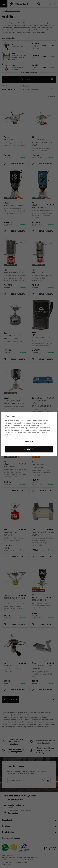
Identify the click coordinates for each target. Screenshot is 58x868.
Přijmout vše (29, 449)
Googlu (26, 428)
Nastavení (29, 442)
